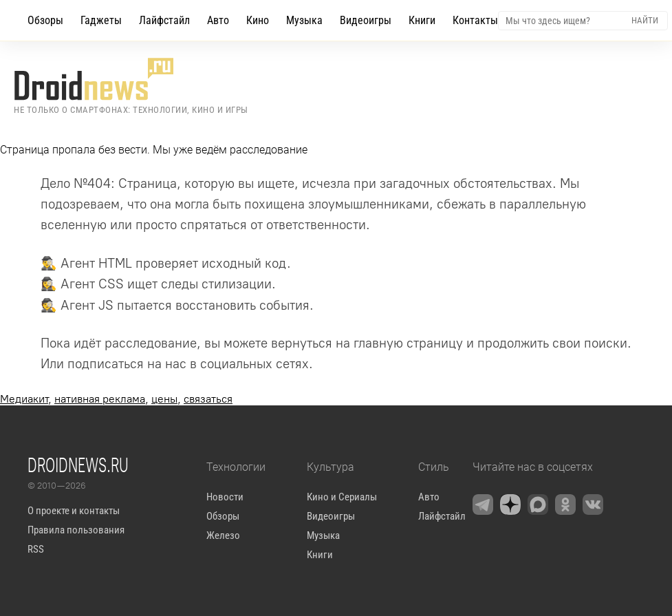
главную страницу (408, 343)
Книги (422, 20)
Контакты (475, 20)
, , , (116, 399)
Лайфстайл (164, 20)
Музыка (304, 20)
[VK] (593, 505)
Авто (218, 20)
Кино (258, 20)
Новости (225, 497)
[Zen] (510, 505)
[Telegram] (483, 505)
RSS (36, 549)
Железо (223, 535)
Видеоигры (366, 20)
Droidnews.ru (78, 465)
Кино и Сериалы (342, 497)
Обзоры (45, 20)
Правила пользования (76, 530)
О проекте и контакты (74, 511)
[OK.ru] (565, 505)
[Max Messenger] (538, 505)
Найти (645, 20)
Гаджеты (101, 20)
